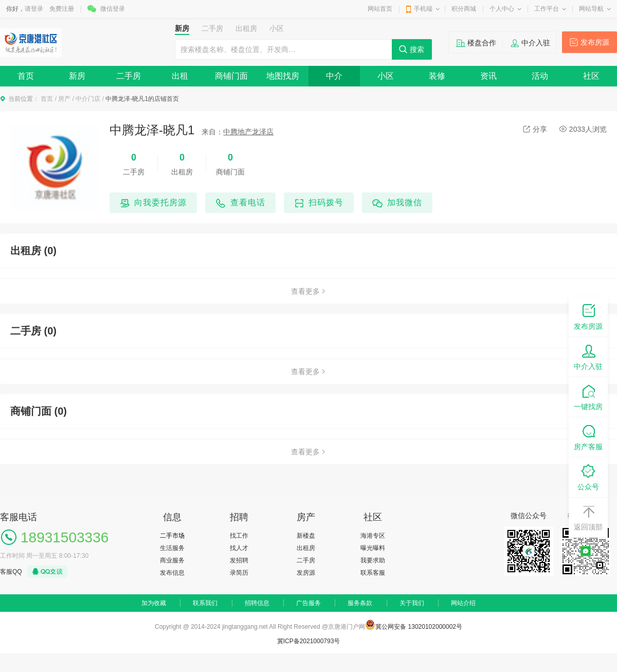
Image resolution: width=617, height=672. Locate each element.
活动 (540, 76)
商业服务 (172, 560)
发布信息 (172, 573)
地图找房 (283, 76)
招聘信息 (257, 603)
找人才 (239, 548)
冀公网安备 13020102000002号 (419, 627)
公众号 (588, 477)
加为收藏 (154, 603)
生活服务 (172, 548)
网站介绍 (463, 603)
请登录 (34, 9)
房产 (64, 99)
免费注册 (62, 9)
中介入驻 (536, 43)
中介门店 (88, 99)
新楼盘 (306, 536)
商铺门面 (231, 76)
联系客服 (373, 573)
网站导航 (591, 9)
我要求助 (373, 560)
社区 (591, 76)
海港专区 (373, 536)
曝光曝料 (373, 548)
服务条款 (360, 603)
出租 (180, 76)
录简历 (239, 573)
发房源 (306, 573)
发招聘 (239, 560)
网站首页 (380, 9)
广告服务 (308, 603)
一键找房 (588, 396)
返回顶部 (588, 517)
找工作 (239, 536)
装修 (437, 76)
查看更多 (308, 291)
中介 (334, 76)
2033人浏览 (583, 129)
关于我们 (412, 603)
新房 (77, 76)
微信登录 (113, 9)
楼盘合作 (482, 43)
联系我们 (205, 603)
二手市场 (172, 536)
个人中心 (502, 9)
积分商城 (464, 9)
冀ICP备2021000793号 (309, 641)
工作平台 (547, 9)
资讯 (488, 76)
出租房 (306, 548)
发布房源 (595, 42)
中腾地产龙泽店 (248, 132)
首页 (26, 76)
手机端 (423, 9)
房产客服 (588, 437)
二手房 (129, 76)
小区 (386, 76)
